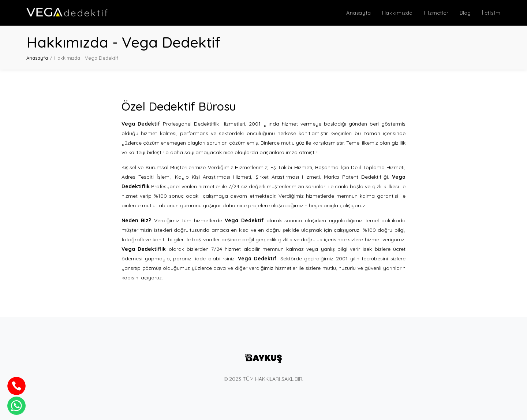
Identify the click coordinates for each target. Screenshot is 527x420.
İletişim (491, 13)
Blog (465, 13)
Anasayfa (359, 13)
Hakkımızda (397, 13)
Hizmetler (436, 13)
